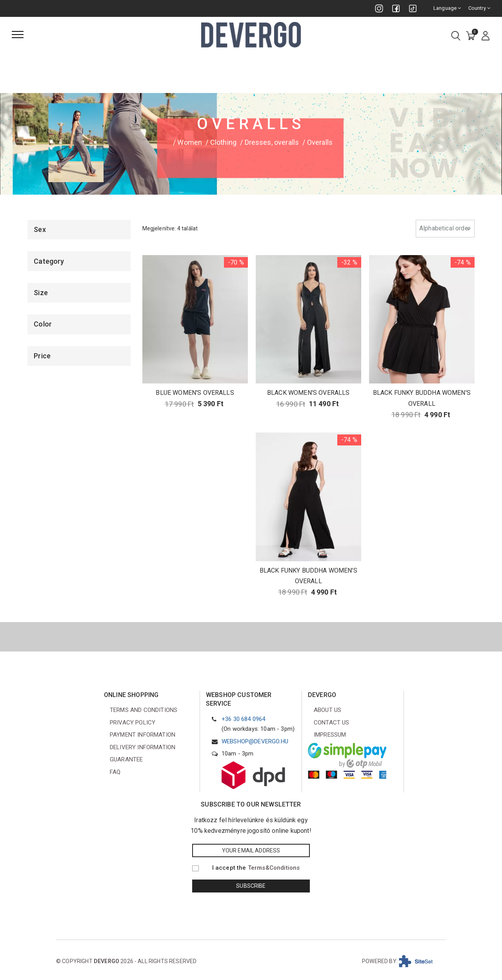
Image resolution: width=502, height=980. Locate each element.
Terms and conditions (144, 710)
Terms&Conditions (274, 868)
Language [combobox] (447, 8)
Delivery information (143, 747)
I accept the (256, 868)
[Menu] (18, 35)
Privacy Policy (133, 723)
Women (190, 142)
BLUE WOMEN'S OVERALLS (195, 393)
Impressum (330, 735)
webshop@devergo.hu (255, 741)
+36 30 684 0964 (243, 719)
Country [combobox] (479, 8)
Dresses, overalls (272, 142)
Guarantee (126, 759)
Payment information (143, 735)
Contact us (332, 723)
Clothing (223, 142)
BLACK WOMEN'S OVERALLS (308, 393)
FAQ (115, 772)
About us (327, 710)
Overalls (320, 142)
